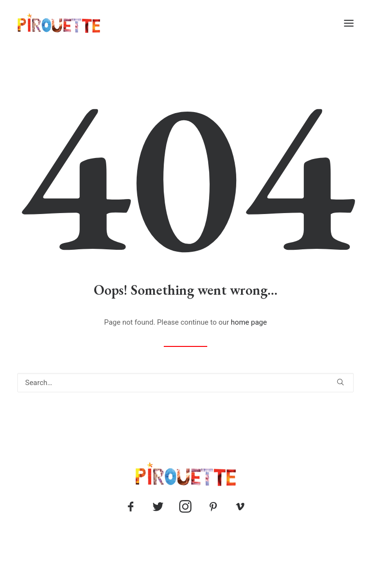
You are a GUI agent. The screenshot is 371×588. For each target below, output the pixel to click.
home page (249, 322)
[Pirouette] (59, 23)
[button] (349, 23)
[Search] (185, 383)
